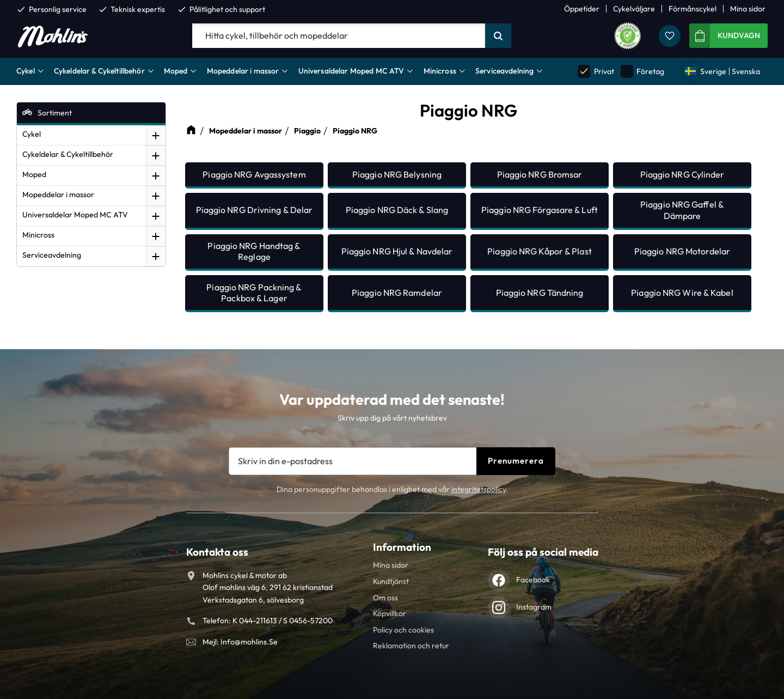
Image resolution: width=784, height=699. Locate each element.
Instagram (534, 607)
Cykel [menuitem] (26, 71)
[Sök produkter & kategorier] (339, 36)
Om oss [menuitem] (385, 598)
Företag (642, 71)
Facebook (533, 580)
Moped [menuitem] (176, 71)
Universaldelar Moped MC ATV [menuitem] (351, 71)
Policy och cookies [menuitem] (403, 630)
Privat (596, 71)
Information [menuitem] (402, 547)
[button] (670, 36)
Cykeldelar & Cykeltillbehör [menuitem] (99, 71)
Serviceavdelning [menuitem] (504, 71)
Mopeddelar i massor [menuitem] (243, 71)
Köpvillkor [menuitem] (390, 613)
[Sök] (498, 36)
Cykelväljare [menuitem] (634, 9)
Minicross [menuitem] (440, 71)
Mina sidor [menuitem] (748, 9)
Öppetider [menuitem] (582, 9)
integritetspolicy (479, 489)
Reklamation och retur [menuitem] (411, 646)
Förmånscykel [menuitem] (693, 9)
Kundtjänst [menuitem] (391, 581)
